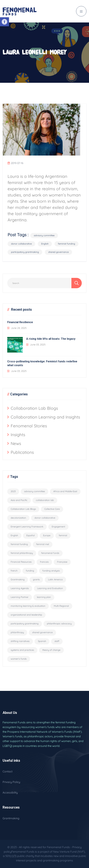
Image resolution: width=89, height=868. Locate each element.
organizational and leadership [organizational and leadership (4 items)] (26, 615)
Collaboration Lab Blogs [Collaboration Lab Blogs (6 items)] (23, 509)
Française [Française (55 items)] (62, 562)
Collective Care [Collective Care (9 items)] (52, 509)
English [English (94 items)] (14, 535)
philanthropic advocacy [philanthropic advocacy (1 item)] (59, 623)
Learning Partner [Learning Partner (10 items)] (20, 597)
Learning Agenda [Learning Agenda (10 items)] (20, 588)
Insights (18, 435)
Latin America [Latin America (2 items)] (55, 579)
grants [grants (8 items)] (36, 579)
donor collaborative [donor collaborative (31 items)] (45, 518)
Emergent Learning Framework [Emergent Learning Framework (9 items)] (27, 527)
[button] (4, 22)
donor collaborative (21, 244)
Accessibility (10, 792)
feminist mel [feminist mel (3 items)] (43, 544)
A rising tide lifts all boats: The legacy (51, 339)
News (16, 443)
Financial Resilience (20, 322)
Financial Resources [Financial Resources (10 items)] (21, 562)
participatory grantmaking (25, 252)
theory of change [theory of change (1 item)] (51, 650)
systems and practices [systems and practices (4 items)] (22, 650)
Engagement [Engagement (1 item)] (58, 527)
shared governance (58, 252)
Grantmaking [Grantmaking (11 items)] (18, 579)
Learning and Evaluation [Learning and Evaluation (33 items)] (50, 588)
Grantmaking (11, 818)
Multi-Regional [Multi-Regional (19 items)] (61, 606)
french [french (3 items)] (14, 571)
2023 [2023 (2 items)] (13, 491)
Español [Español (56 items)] (31, 535)
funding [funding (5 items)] (30, 571)
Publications (22, 452)
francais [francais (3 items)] (44, 562)
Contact (8, 771)
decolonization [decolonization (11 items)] (18, 518)
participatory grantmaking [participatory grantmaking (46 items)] (25, 623)
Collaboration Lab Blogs (34, 408)
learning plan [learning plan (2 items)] (44, 597)
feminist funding (66, 244)
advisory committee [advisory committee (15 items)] (34, 491)
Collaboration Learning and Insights (45, 417)
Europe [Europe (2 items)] (47, 535)
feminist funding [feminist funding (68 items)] (19, 544)
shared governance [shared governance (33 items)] (42, 632)
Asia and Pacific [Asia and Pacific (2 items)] (19, 500)
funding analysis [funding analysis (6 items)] (51, 571)
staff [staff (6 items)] (57, 641)
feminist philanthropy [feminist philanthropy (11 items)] (22, 553)
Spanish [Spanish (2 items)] (42, 641)
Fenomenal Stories (29, 426)
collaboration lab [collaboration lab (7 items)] (45, 500)
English (45, 244)
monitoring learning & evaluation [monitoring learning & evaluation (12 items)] (28, 606)
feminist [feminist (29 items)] (63, 535)
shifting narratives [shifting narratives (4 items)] (20, 641)
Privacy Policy (11, 782)
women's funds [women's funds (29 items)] (19, 659)
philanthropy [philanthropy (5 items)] (17, 632)
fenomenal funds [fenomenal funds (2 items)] (50, 553)
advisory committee (44, 235)
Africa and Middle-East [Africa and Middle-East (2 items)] (65, 491)
